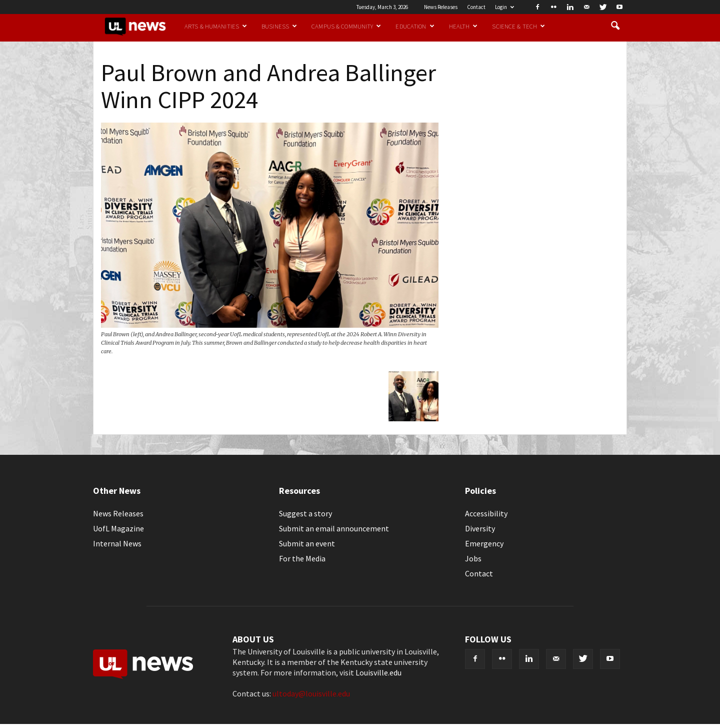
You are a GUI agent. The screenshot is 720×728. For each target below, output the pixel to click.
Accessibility (486, 513)
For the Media (302, 558)
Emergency (484, 543)
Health (463, 26)
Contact (476, 7)
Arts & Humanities (216, 26)
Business (279, 26)
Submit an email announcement (334, 528)
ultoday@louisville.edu (311, 693)
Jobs (473, 558)
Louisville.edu (378, 672)
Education (415, 26)
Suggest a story (305, 513)
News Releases (441, 7)
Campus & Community (346, 26)
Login (504, 7)
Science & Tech (518, 26)
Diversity (480, 528)
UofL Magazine (118, 528)
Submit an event (307, 543)
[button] (615, 26)
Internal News (117, 543)
